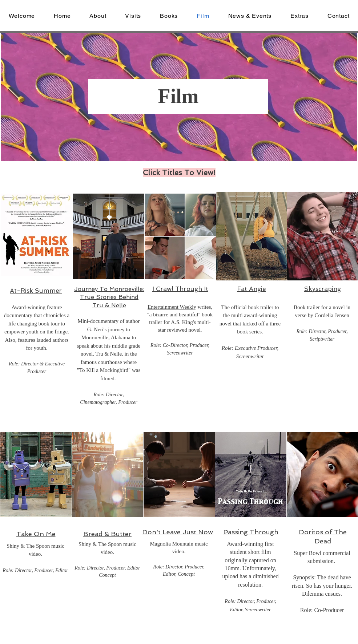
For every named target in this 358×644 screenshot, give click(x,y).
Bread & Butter (107, 534)
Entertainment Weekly (172, 307)
